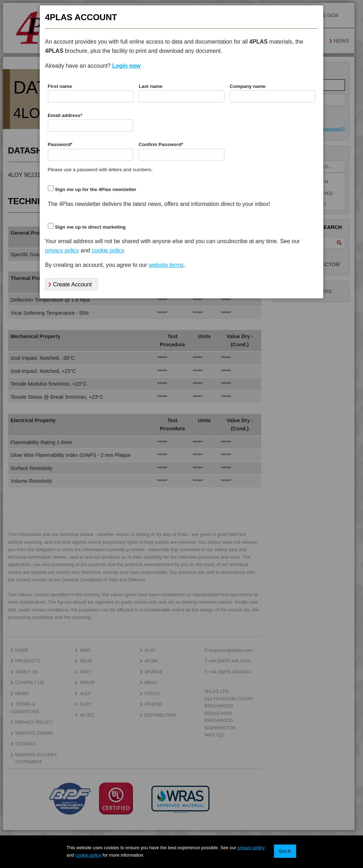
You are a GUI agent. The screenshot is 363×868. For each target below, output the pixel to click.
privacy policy (251, 848)
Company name (248, 86)
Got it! (285, 851)
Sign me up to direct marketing (90, 227)
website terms (166, 265)
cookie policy (88, 855)
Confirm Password (161, 144)
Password (60, 144)
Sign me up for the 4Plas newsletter (96, 189)
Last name (150, 86)
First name (60, 86)
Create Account (70, 284)
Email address (65, 115)
